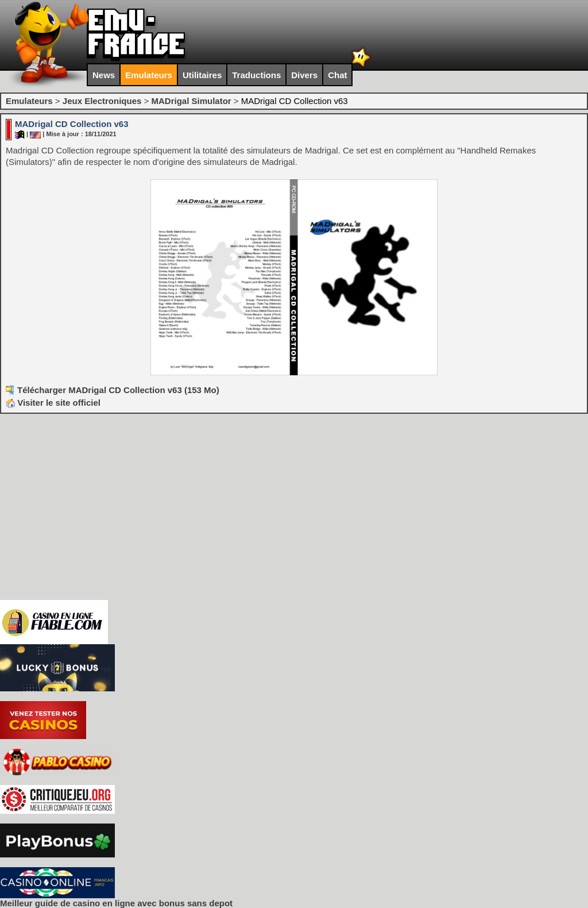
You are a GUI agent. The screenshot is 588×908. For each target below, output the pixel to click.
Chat (337, 75)
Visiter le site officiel (53, 403)
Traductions (256, 75)
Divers (304, 75)
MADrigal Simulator (191, 101)
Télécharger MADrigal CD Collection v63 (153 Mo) (118, 390)
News (104, 75)
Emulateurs (149, 75)
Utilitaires (202, 75)
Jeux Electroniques (102, 101)
